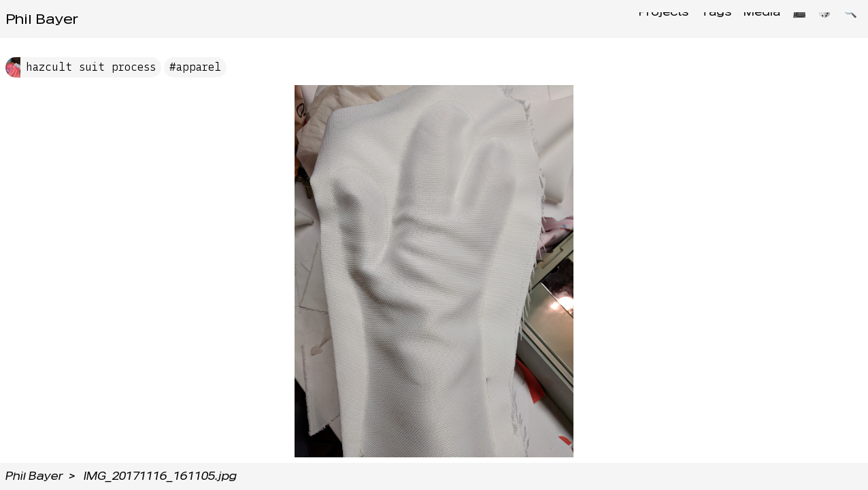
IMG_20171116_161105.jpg (160, 476)
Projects (642, 19)
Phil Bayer (42, 19)
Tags (699, 19)
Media (749, 19)
